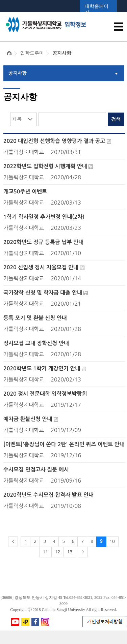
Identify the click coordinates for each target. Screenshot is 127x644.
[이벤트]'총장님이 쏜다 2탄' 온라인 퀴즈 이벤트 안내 (64, 444)
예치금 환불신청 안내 (28, 419)
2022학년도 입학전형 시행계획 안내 (45, 166)
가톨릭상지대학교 (24, 152)
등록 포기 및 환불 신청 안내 (35, 318)
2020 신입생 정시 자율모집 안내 (41, 267)
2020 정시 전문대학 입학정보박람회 (45, 394)
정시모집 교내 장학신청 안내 (36, 343)
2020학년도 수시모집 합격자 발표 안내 (48, 495)
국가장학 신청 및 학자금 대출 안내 (43, 293)
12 (58, 552)
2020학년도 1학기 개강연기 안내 (42, 369)
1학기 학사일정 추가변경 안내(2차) (44, 217)
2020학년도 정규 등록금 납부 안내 (43, 242)
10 (112, 541)
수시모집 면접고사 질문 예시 (36, 470)
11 (46, 552)
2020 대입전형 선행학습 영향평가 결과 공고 (54, 141)
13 (70, 552)
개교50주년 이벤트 (25, 192)
